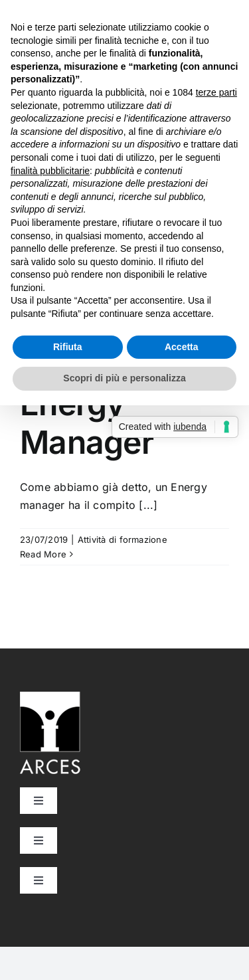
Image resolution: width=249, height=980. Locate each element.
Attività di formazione (123, 539)
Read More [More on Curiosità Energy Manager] (43, 554)
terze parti (216, 92)
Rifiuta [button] (68, 347)
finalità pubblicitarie (50, 171)
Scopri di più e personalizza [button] (124, 378)
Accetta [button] (182, 347)
